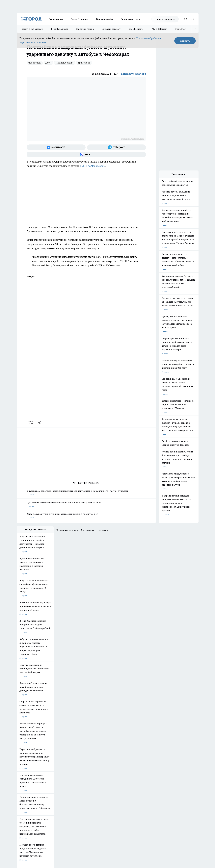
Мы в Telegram (160, 29)
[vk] (31, 423)
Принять (185, 41)
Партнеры (92, 781)
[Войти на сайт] (193, 19)
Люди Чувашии (80, 19)
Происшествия (65, 63)
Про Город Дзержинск (25, 764)
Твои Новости (46, 754)
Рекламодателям (131, 19)
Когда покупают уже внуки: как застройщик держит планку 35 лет (86, 516)
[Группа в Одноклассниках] (148, 758)
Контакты (92, 774)
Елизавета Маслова (133, 74)
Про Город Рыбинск (73, 757)
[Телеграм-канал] (116, 147)
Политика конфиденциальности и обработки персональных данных (44, 827)
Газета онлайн (105, 19)
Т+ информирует (59, 29)
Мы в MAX (181, 29)
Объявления (21, 778)
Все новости (56, 19)
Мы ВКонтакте (136, 29)
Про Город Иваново (122, 754)
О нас (55, 774)
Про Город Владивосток (50, 764)
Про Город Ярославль (25, 757)
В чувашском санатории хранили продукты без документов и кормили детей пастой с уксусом (86, 493)
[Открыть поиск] (186, 19)
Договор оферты (59, 778)
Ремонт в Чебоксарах (32, 29)
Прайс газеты (22, 781)
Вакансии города (85, 29)
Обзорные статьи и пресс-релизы (102, 778)
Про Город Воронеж (98, 754)
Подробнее (92, 823)
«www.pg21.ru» (36, 787)
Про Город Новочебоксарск (28, 754)
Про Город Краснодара (75, 764)
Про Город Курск (48, 757)
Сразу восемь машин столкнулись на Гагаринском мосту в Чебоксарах (86, 504)
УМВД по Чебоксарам (93, 166)
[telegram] (41, 423)
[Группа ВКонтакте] (56, 147)
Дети (48, 63)
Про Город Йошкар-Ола (75, 754)
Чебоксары (35, 63)
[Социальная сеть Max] (86, 154)
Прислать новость (165, 19)
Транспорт (84, 63)
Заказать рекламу (111, 29)
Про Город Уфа (96, 757)
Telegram (20, 774)
